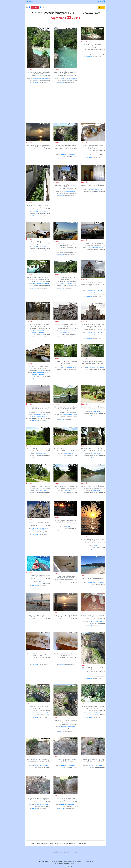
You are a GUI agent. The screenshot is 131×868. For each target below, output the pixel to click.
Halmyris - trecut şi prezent (68, 154)
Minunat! (68, 526)
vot (55, 573)
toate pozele (35, 83)
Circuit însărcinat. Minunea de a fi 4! (68, 415)
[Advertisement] (65, 103)
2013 (101, 7)
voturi (29, 69)
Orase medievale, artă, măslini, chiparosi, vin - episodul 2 (95, 291)
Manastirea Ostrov (95, 411)
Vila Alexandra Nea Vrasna (41, 211)
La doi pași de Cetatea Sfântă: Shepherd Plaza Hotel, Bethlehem (39, 415)
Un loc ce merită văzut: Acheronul (41, 78)
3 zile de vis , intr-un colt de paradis (95, 583)
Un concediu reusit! (68, 250)
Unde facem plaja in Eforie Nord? (95, 248)
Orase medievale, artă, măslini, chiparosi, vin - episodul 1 (40, 529)
